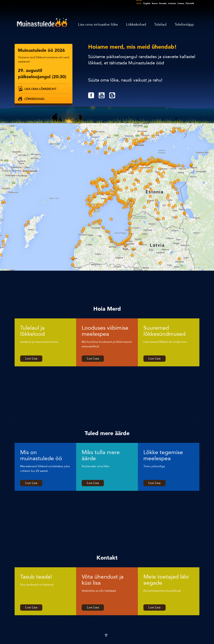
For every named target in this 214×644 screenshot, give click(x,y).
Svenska (163, 3)
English (147, 3)
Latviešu (172, 3)
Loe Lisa (31, 359)
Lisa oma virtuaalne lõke (98, 24)
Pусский (190, 3)
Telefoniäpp (184, 24)
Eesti (139, 3)
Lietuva (181, 3)
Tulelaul (160, 24)
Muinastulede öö (42, 22)
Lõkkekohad (136, 24)
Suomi (155, 3)
